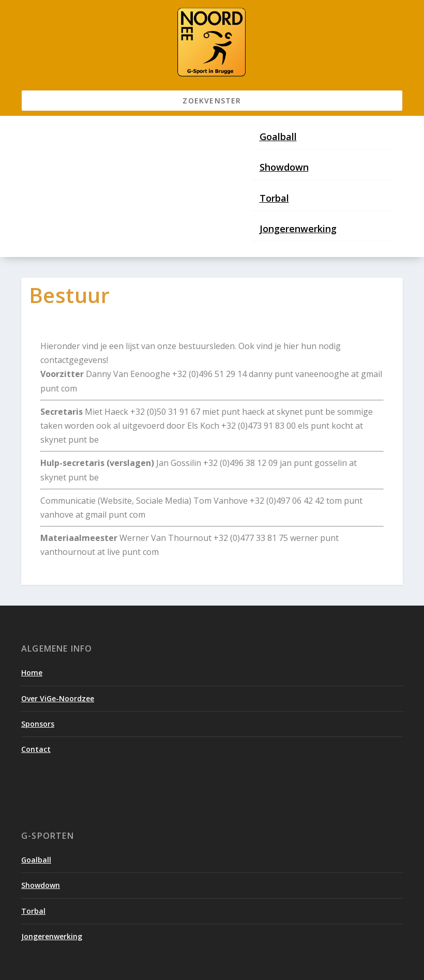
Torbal (274, 198)
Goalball (278, 137)
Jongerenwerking (298, 229)
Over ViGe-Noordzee (58, 698)
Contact (36, 749)
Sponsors (38, 724)
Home (32, 673)
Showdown (284, 167)
